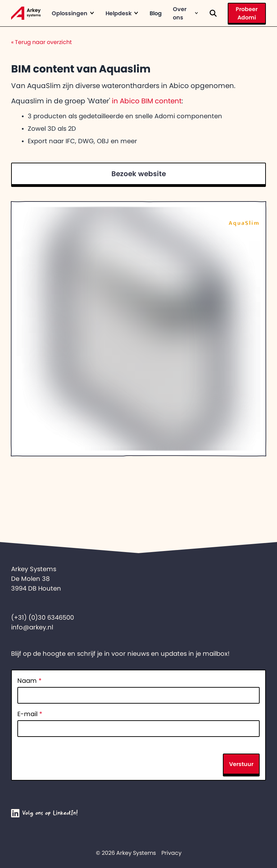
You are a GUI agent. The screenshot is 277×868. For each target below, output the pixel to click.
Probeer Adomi (247, 13)
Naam (30, 681)
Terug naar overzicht (41, 42)
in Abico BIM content (147, 101)
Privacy (171, 853)
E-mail (30, 714)
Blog (156, 13)
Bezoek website (139, 174)
